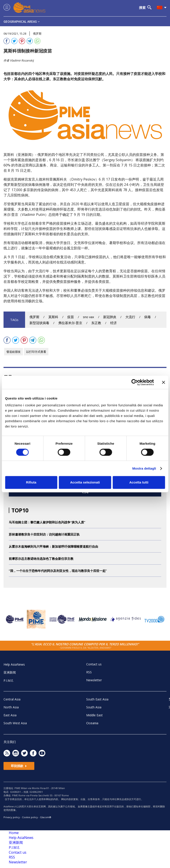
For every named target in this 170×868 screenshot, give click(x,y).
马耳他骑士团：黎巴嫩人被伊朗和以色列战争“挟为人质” (47, 522)
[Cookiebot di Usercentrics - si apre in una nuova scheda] (134, 382)
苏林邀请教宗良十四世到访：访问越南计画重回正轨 (44, 534)
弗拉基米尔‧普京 (70, 323)
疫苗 (71, 317)
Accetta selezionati (85, 482)
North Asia (11, 707)
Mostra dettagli (144, 468)
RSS (89, 672)
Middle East (94, 715)
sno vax (89, 317)
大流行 (130, 317)
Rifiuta (31, 482)
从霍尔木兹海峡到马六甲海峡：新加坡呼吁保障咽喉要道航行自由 (53, 546)
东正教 (96, 323)
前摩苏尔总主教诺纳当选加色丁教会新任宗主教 (41, 559)
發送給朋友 (14, 352)
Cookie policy (30, 817)
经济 (113, 323)
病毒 (148, 317)
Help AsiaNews (14, 664)
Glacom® (46, 817)
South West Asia (15, 723)
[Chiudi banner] (163, 382)
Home (14, 833)
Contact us (94, 664)
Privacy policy (12, 817)
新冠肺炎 (110, 317)
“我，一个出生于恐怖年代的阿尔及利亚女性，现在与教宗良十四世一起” (58, 571)
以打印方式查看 (36, 352)
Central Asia (12, 699)
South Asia (94, 707)
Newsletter (94, 680)
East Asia (10, 715)
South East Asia (97, 699)
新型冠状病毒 (39, 323)
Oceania (92, 723)
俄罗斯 (34, 317)
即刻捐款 (19, 766)
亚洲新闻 (10, 672)
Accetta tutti (139, 482)
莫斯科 (53, 317)
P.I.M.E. (9, 680)
